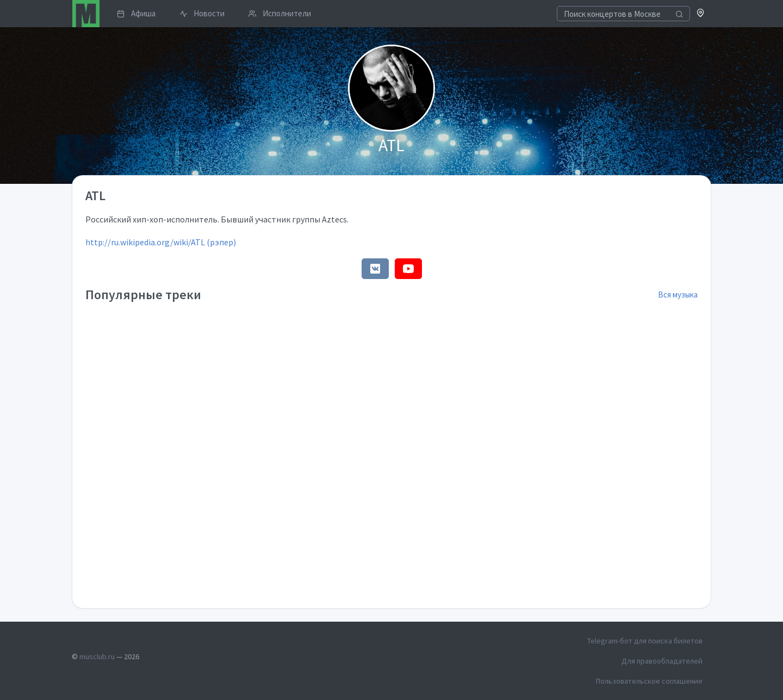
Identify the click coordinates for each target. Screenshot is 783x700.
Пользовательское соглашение (649, 681)
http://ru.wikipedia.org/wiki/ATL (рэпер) (161, 242)
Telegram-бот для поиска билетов (645, 641)
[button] (701, 14)
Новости (202, 13)
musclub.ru (97, 656)
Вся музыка (678, 295)
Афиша (136, 13)
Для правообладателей (662, 661)
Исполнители (280, 13)
